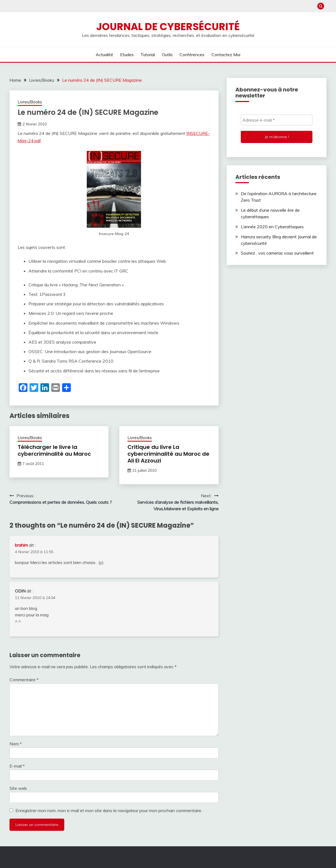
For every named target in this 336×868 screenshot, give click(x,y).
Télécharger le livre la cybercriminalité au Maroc (54, 450)
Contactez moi (226, 55)
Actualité (104, 55)
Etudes (127, 55)
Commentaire (24, 680)
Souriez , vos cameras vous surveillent (277, 253)
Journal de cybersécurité (168, 27)
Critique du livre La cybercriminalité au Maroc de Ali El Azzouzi (168, 454)
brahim (21, 545)
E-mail (17, 766)
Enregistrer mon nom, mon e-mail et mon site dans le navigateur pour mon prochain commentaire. (109, 810)
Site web (18, 788)
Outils (167, 55)
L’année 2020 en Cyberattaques (272, 227)
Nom (16, 744)
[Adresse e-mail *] (277, 120)
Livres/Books (30, 102)
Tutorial (148, 55)
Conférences (192, 55)
